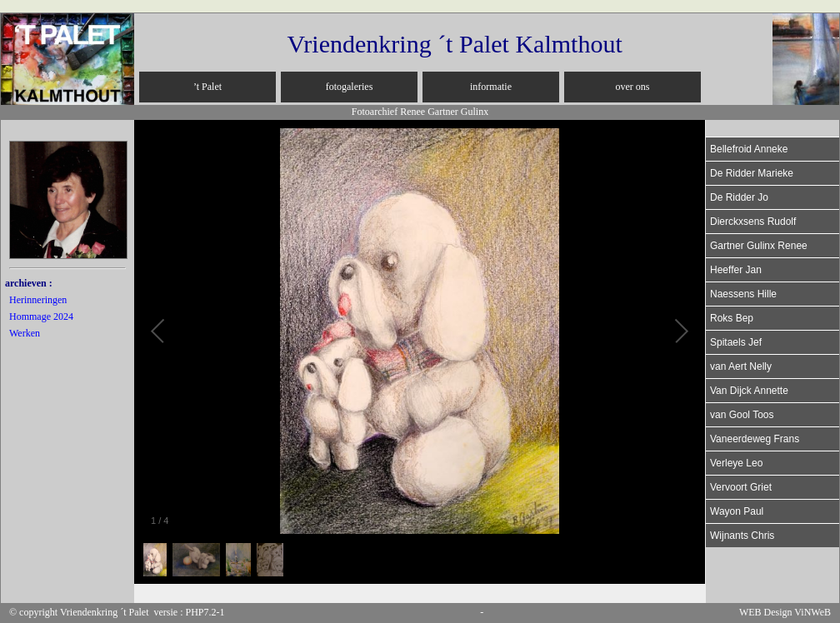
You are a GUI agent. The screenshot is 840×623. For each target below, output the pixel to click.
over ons (633, 87)
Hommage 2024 (41, 316)
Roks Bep (732, 318)
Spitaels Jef (736, 342)
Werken (25, 333)
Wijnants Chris (742, 536)
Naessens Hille (743, 294)
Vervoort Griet (741, 487)
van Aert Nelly (741, 366)
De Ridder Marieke (752, 173)
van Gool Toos (742, 415)
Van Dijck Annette (749, 391)
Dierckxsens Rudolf (753, 222)
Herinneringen (38, 300)
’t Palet (207, 87)
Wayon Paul (737, 511)
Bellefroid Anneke (749, 149)
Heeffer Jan (736, 270)
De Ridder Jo (739, 197)
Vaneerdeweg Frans (755, 439)
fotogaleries (350, 87)
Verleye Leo (736, 463)
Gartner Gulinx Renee (759, 246)
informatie (491, 87)
